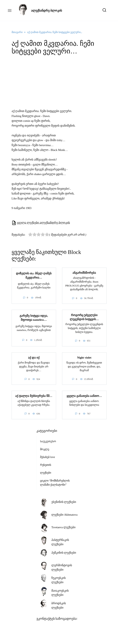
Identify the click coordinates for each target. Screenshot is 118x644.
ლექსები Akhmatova (64, 514)
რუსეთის (46, 464)
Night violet (84, 357)
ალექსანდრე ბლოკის (46, 11)
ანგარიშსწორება (84, 273)
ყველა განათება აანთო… (84, 395)
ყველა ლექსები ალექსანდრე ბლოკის (43, 223)
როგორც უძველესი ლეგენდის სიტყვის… (84, 317)
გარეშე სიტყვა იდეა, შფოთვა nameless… (34, 317)
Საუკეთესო (48, 441)
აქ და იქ (34, 357)
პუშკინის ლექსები (64, 552)
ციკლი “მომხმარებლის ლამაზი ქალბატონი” (55, 482)
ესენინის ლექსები (64, 501)
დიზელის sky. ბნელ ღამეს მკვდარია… (34, 275)
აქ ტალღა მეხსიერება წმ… (34, 395)
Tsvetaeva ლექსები (63, 527)
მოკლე (45, 449)
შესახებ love (48, 456)
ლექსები (46, 472)
